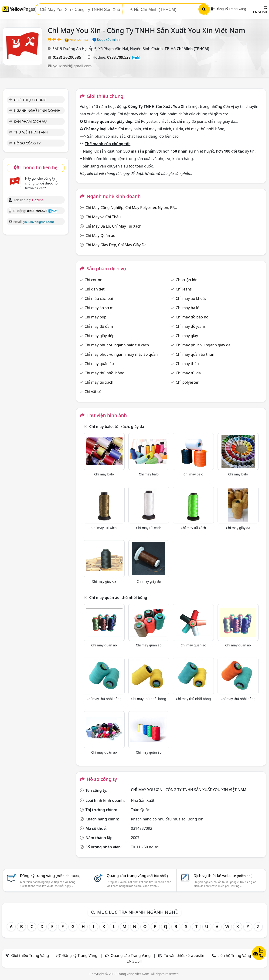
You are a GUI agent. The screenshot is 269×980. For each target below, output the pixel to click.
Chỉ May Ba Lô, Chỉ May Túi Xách (113, 226)
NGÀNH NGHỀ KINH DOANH (34, 110)
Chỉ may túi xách (99, 382)
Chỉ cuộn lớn (187, 280)
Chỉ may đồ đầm (99, 326)
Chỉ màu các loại (99, 298)
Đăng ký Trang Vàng (228, 9)
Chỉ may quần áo (99, 364)
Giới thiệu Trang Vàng (30, 956)
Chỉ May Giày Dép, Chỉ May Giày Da (116, 245)
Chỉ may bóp (95, 317)
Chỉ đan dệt (95, 289)
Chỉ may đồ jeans (191, 326)
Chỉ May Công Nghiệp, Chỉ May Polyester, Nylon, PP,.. (131, 208)
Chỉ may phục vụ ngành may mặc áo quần (121, 354)
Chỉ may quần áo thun (195, 354)
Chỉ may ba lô (188, 308)
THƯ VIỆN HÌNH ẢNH (28, 132)
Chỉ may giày (187, 336)
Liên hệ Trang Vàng (234, 956)
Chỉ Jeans (184, 289)
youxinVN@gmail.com (73, 66)
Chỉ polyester (187, 382)
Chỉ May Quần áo (100, 236)
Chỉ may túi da (188, 373)
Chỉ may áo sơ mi (99, 308)
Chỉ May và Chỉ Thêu (103, 217)
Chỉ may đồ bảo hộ (192, 317)
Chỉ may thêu (187, 364)
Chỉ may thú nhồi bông (104, 373)
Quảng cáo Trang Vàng (131, 956)
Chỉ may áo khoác (191, 298)
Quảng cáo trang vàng (137, 876)
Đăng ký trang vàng (50, 876)
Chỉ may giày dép (100, 336)
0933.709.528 (119, 57)
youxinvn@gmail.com (39, 222)
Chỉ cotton (94, 280)
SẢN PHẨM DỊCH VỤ (28, 121)
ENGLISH (260, 10)
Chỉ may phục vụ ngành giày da (203, 345)
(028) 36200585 (67, 57)
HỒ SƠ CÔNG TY (25, 143)
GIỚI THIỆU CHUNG (27, 100)
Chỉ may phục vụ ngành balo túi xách (117, 345)
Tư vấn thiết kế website (185, 956)
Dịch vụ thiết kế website (223, 876)
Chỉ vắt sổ (93, 392)
